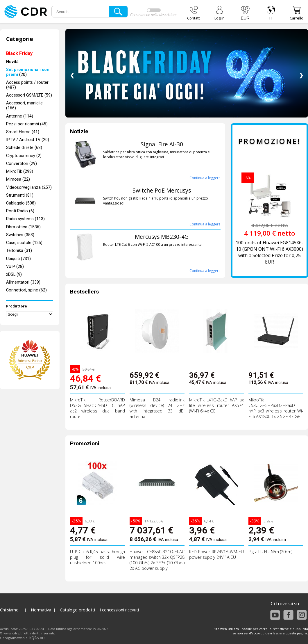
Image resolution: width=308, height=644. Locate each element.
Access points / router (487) (27, 85)
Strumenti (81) (20, 195)
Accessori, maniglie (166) (24, 106)
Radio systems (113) (25, 219)
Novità (12, 62)
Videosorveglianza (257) (29, 187)
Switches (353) (20, 235)
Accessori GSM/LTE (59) (29, 95)
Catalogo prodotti (77, 610)
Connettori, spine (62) (26, 290)
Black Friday (19, 53)
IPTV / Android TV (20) (28, 140)
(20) (28, 72)
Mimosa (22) (18, 179)
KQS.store (37, 638)
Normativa (41, 610)
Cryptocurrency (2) (24, 156)
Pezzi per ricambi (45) (27, 124)
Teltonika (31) (19, 251)
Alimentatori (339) (23, 282)
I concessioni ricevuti (119, 610)
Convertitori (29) (22, 164)
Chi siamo (9, 610)
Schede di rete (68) (24, 148)
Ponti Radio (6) (20, 211)
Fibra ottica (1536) (23, 227)
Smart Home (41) (23, 132)
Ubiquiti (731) (18, 259)
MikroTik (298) (20, 171)
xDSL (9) (14, 274)
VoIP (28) (15, 267)
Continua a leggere (205, 178)
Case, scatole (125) (24, 243)
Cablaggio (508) (21, 203)
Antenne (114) (20, 116)
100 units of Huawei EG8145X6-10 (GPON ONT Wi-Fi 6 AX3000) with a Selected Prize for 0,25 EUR (269, 252)
